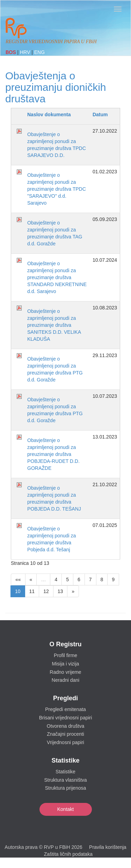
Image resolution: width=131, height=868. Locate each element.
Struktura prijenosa (66, 788)
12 (46, 591)
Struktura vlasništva (65, 780)
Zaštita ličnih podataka (68, 854)
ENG (39, 52)
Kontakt (65, 809)
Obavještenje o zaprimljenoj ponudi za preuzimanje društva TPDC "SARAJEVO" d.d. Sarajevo (57, 189)
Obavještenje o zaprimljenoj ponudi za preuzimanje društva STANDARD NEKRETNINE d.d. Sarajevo (57, 277)
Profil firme (65, 655)
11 (32, 591)
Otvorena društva (65, 726)
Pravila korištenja (108, 847)
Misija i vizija (66, 664)
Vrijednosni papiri (65, 742)
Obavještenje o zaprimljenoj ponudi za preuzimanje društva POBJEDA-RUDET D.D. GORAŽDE (53, 454)
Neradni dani (65, 680)
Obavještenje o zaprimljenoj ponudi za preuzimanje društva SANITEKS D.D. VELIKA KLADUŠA (54, 325)
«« (18, 579)
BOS (11, 52)
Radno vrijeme (65, 672)
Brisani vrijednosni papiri (66, 718)
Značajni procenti (65, 734)
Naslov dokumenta (49, 115)
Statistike (65, 772)
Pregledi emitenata (65, 709)
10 (18, 591)
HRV (26, 52)
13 (60, 591)
